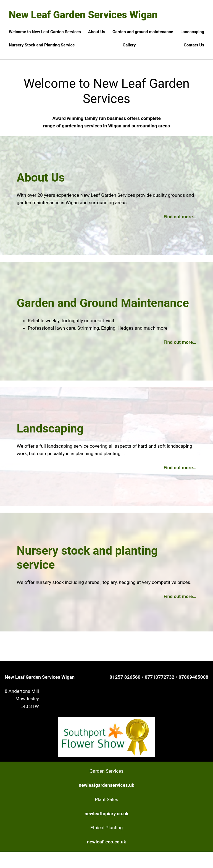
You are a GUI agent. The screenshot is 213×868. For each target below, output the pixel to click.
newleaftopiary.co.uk (106, 814)
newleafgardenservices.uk (106, 785)
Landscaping (192, 32)
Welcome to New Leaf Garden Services (45, 32)
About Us (97, 32)
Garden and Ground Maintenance (103, 303)
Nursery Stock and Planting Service (42, 45)
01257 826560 (126, 677)
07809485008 (194, 677)
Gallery (129, 45)
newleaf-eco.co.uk (106, 842)
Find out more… (180, 217)
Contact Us (194, 45)
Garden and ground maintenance (143, 32)
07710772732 (160, 677)
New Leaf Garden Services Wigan (83, 15)
